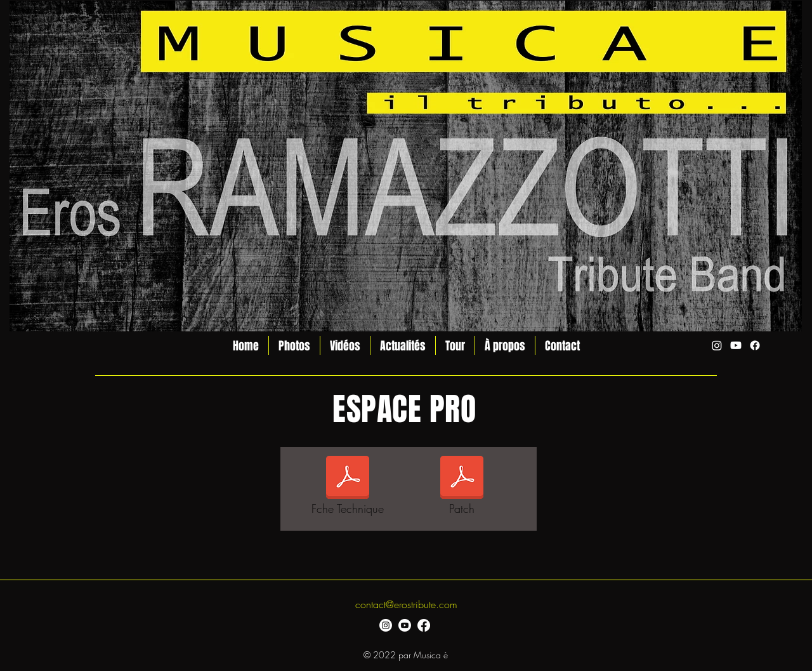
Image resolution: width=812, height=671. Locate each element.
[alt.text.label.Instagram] (717, 345)
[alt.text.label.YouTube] (736, 345)
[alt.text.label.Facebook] (755, 345)
